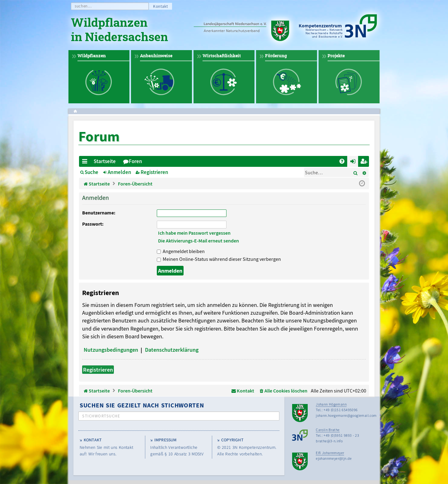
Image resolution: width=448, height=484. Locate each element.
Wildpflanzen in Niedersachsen (119, 31)
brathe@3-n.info (329, 441)
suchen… (83, 6)
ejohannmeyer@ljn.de (334, 458)
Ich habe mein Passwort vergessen (194, 233)
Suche (91, 172)
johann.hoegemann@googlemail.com (346, 415)
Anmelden (119, 172)
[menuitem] (342, 161)
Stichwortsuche (101, 416)
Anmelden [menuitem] (354, 162)
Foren (135, 161)
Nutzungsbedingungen (111, 350)
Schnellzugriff (86, 162)
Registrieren (154, 172)
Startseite (105, 161)
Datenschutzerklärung (172, 350)
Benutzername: (99, 213)
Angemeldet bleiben (181, 251)
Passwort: (93, 224)
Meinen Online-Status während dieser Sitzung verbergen (219, 259)
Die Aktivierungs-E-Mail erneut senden (198, 241)
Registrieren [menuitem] (365, 162)
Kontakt (161, 6)
